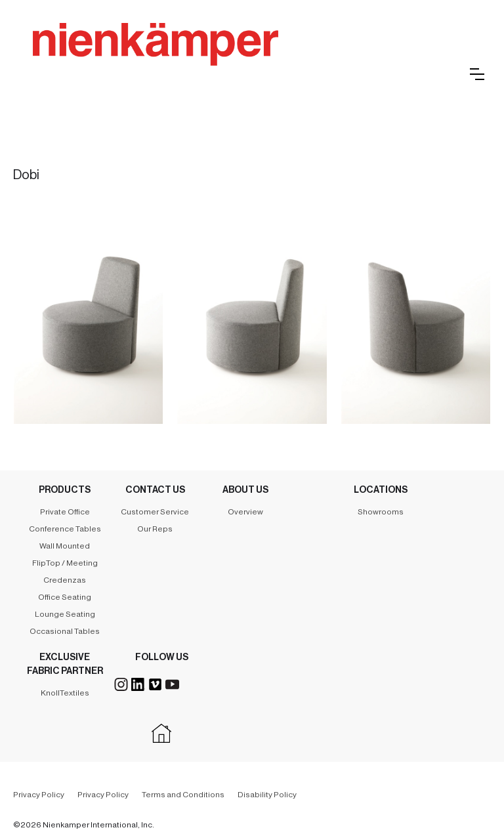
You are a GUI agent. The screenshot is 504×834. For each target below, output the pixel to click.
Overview (245, 512)
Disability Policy (267, 795)
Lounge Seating (65, 614)
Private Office (65, 512)
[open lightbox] (88, 312)
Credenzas (65, 580)
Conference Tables (65, 529)
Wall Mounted (65, 546)
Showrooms (381, 512)
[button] (477, 74)
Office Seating (65, 597)
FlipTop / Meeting (65, 563)
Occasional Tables (65, 631)
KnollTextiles (65, 693)
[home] (223, 59)
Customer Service (155, 512)
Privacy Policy (39, 795)
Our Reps (155, 529)
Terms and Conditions (183, 795)
